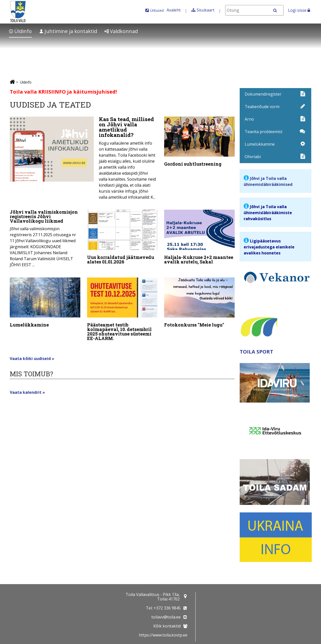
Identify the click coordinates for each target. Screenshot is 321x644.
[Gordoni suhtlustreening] (199, 143)
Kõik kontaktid (167, 626)
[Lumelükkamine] (45, 301)
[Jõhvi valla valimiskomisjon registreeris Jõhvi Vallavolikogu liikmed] (45, 238)
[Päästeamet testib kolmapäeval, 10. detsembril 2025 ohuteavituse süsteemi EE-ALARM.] (122, 308)
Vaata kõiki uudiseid (31, 355)
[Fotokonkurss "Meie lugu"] (199, 301)
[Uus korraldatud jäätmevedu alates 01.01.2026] (122, 237)
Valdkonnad (121, 31)
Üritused (157, 10)
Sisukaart (206, 10)
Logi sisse (299, 10)
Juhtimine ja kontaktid (68, 31)
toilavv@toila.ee (166, 617)
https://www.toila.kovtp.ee (163, 635)
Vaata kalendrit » (27, 389)
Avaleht (174, 10)
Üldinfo (20, 31)
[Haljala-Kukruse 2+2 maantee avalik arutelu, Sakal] (199, 237)
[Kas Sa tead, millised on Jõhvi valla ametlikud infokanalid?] (84, 160)
